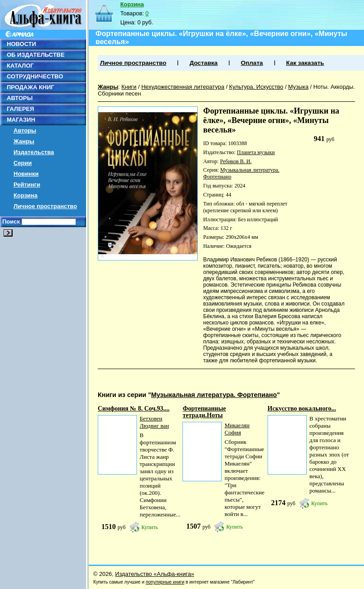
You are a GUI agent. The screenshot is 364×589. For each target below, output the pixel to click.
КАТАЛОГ (20, 66)
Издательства (34, 152)
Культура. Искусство (256, 87)
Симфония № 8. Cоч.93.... (134, 409)
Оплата (252, 63)
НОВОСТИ (21, 44)
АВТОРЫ (20, 98)
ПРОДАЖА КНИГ (30, 87)
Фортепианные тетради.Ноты (204, 412)
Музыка (298, 87)
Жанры (24, 141)
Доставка (204, 63)
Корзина (25, 195)
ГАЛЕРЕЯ (20, 109)
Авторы (25, 130)
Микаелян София (237, 429)
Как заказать (305, 63)
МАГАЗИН (21, 120)
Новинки (26, 174)
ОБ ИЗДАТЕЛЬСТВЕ (36, 55)
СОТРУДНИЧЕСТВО (35, 76)
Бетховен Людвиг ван (154, 422)
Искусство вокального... (302, 409)
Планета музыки (256, 152)
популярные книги (165, 582)
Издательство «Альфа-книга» (155, 574)
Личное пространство (45, 206)
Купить (150, 527)
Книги (129, 87)
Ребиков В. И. (236, 161)
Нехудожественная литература (183, 87)
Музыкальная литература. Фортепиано (214, 395)
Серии (23, 163)
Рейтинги (27, 185)
